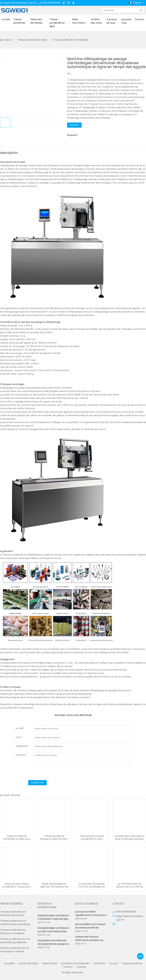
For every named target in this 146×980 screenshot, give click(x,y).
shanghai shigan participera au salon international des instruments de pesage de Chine (53, 933)
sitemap (81, 967)
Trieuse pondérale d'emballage (70, 40)
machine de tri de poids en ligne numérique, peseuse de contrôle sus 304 (129, 837)
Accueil (6, 19)
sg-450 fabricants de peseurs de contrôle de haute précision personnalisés (129, 885)
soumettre (37, 783)
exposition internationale (75, 963)
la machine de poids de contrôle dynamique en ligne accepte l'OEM (92, 885)
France (139, 3)
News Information (79, 21)
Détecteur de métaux (36, 21)
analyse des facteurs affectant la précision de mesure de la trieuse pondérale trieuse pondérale (91, 942)
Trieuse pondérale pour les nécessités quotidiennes (15, 941)
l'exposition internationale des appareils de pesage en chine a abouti (53, 944)
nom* (19, 737)
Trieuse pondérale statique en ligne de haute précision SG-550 (54, 837)
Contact (140, 19)
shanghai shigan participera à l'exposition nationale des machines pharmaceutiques (53, 919)
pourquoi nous (126, 21)
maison (8, 40)
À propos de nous (112, 21)
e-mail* (20, 728)
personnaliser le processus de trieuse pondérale (90, 926)
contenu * (21, 755)
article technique (28, 963)
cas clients (99, 963)
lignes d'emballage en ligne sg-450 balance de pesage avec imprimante (54, 885)
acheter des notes (96, 21)
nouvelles (9, 963)
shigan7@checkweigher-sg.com (20, 3)
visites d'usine (50, 963)
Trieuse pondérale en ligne (57, 23)
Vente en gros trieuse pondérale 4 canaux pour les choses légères (17, 885)
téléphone (22, 746)
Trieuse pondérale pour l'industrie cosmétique (13, 932)
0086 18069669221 (51, 3)
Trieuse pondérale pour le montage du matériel (14, 950)
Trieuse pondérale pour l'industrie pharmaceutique (15, 922)
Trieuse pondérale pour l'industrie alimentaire (13, 913)
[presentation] (37, 772)
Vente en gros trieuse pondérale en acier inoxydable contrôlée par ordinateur (92, 837)
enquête (74, 125)
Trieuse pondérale (19, 21)
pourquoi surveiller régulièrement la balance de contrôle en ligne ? (91, 915)
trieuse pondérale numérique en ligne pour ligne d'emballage (17, 837)
